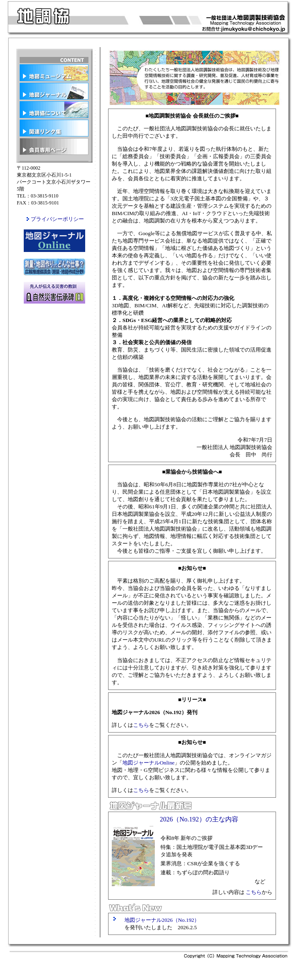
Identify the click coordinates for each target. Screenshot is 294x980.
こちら (141, 725)
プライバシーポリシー (57, 219)
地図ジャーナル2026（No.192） (162, 920)
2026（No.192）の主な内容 (199, 819)
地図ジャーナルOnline (148, 763)
